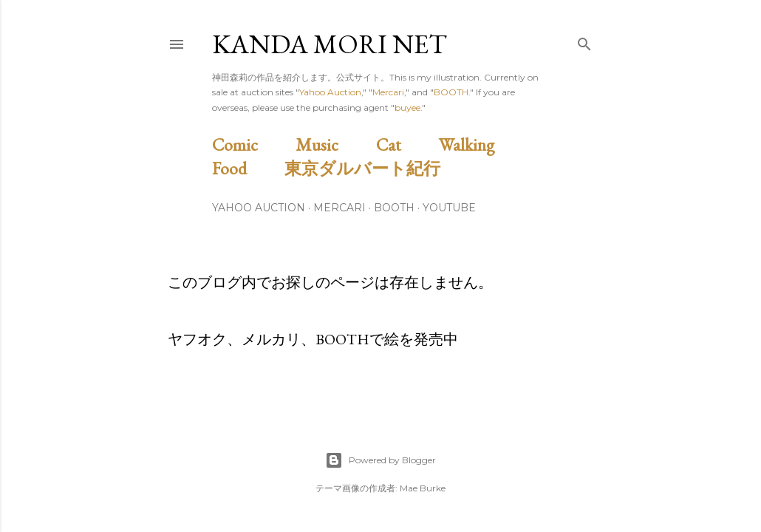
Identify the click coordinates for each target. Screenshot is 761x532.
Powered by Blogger (380, 460)
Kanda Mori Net (330, 44)
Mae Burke (423, 488)
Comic (252, 144)
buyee (407, 108)
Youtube (449, 208)
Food (246, 168)
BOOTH (451, 92)
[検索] (584, 41)
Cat (406, 144)
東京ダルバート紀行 (371, 168)
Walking (484, 144)
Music (334, 144)
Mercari (388, 92)
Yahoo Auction (330, 92)
